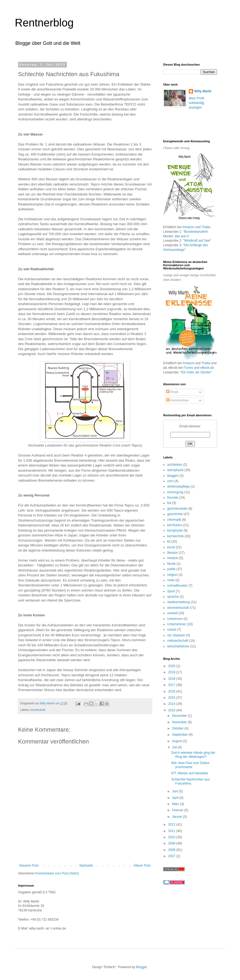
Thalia (206, 227)
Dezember (180, 716)
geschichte (175, 514)
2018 (172, 679)
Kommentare (177, 400)
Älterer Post (142, 866)
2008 (172, 850)
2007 (172, 856)
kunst (171, 547)
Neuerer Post (29, 866)
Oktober (178, 728)
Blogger (141, 967)
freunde (173, 498)
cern (170, 481)
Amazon (188, 227)
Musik (171, 564)
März (176, 804)
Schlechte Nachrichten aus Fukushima (191, 781)
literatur (173, 553)
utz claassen (176, 635)
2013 (172, 710)
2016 (172, 691)
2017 (172, 685)
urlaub (172, 630)
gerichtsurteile (177, 509)
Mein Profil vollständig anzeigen (196, 103)
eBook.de (207, 368)
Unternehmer (177, 624)
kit (169, 542)
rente (171, 580)
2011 (172, 831)
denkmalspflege (179, 486)
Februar (178, 810)
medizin (173, 558)
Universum (175, 619)
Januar (177, 817)
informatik (174, 520)
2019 (172, 672)
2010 (172, 837)
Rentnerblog (44, 23)
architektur (175, 465)
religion (172, 575)
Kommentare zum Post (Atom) (57, 873)
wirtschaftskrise (178, 646)
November (180, 722)
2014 (172, 704)
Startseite (86, 866)
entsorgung (175, 492)
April (176, 798)
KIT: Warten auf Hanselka (190, 773)
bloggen (173, 476)
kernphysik (175, 530)
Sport (171, 591)
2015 (172, 698)
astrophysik (175, 470)
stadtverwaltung (179, 602)
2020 (172, 666)
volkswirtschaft (178, 641)
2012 (172, 824)
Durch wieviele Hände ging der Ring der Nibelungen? (193, 755)
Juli (175, 747)
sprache (173, 597)
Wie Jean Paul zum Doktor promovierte (190, 765)
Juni (175, 791)
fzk (169, 503)
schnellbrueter (177, 586)
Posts (172, 392)
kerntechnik (38, 710)
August (178, 741)
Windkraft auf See (197, 241)
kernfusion (175, 525)
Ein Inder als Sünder (196, 372)
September (180, 735)
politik (171, 569)
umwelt (172, 613)
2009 (172, 843)
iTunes (188, 368)
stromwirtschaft (178, 608)
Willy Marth (203, 91)
